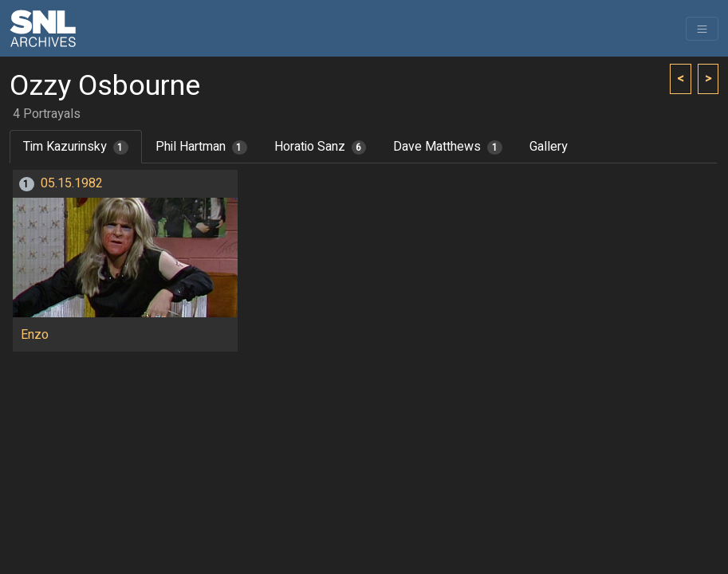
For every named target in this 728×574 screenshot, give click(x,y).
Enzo (35, 335)
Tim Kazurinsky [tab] (76, 147)
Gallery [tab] (549, 147)
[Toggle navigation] (702, 29)
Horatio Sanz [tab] (321, 147)
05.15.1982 (72, 183)
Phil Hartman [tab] (201, 147)
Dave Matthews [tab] (448, 147)
